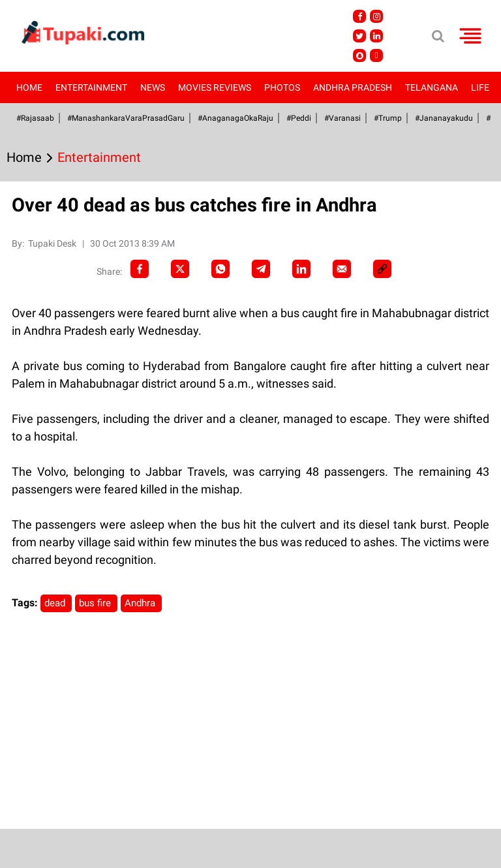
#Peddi (299, 118)
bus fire (96, 603)
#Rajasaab (35, 118)
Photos (282, 87)
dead (56, 603)
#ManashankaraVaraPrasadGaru (126, 118)
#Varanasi (342, 118)
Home (29, 87)
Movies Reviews (215, 87)
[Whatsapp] (220, 269)
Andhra (141, 603)
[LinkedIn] (301, 269)
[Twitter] (180, 269)
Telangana (432, 87)
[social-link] (382, 269)
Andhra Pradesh (353, 87)
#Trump (388, 118)
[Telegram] (261, 269)
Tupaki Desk (53, 243)
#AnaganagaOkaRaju (235, 118)
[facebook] (140, 269)
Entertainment (91, 87)
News (153, 87)
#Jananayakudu (444, 118)
